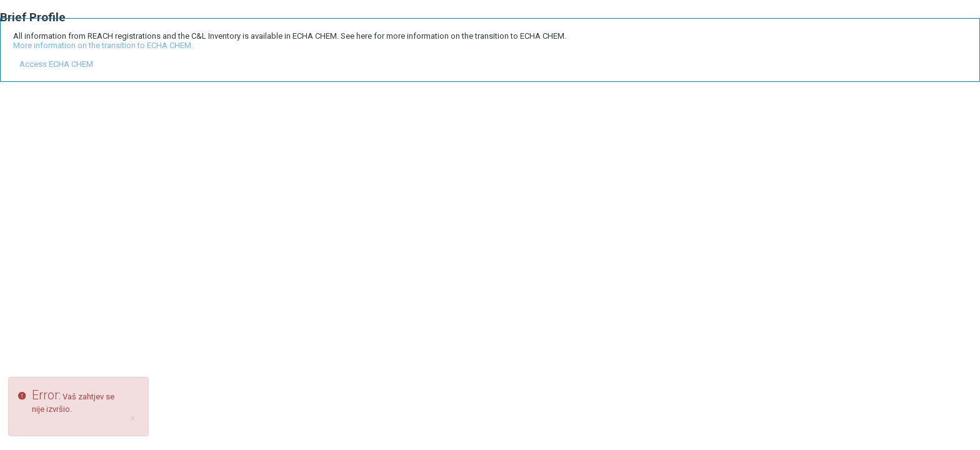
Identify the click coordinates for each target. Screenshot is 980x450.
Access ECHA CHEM (56, 64)
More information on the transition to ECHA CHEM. (103, 45)
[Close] (133, 419)
